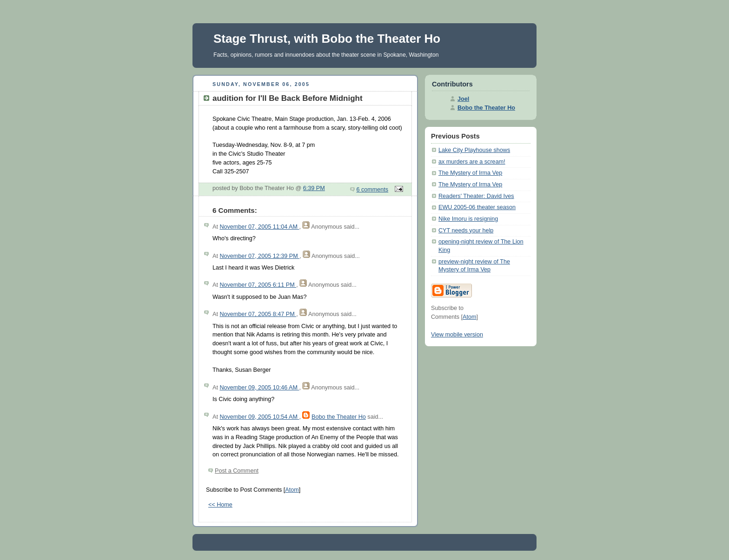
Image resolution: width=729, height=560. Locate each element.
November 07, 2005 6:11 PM (258, 285)
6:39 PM (314, 188)
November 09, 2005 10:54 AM (259, 417)
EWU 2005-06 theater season (477, 207)
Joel (463, 99)
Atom (292, 490)
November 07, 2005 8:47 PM (258, 314)
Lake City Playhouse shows (474, 150)
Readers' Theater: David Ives (476, 196)
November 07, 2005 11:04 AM (259, 227)
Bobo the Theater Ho (339, 417)
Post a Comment (237, 471)
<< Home (220, 505)
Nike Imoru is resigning (468, 219)
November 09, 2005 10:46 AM (259, 388)
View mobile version (457, 335)
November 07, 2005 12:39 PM (259, 256)
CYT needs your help (466, 231)
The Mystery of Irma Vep (470, 173)
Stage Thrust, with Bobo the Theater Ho (327, 39)
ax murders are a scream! (472, 162)
